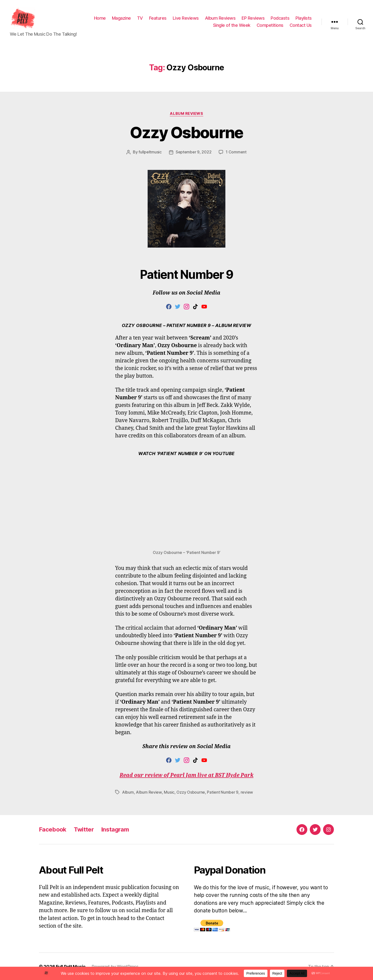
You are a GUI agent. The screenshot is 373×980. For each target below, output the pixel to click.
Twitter (84, 829)
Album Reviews (220, 18)
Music (169, 792)
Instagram (115, 829)
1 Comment (236, 152)
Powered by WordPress (115, 966)
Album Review (149, 792)
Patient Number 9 (222, 792)
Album (128, 792)
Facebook (53, 829)
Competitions (270, 25)
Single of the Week (232, 25)
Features (158, 18)
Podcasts (280, 18)
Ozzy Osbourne (186, 132)
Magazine (121, 18)
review (247, 792)
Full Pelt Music (71, 966)
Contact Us (301, 25)
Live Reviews (186, 18)
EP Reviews (253, 18)
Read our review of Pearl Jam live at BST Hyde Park (186, 775)
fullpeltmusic (150, 152)
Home (100, 18)
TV (140, 18)
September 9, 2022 (194, 152)
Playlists (304, 18)
